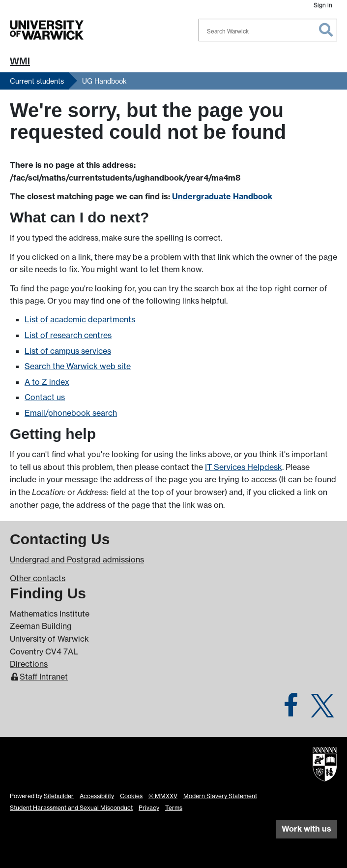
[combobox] (268, 30)
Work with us (306, 829)
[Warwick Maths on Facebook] (291, 711)
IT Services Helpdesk (244, 467)
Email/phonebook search (71, 413)
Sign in (323, 5)
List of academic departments (80, 319)
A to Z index (47, 382)
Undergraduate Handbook (222, 196)
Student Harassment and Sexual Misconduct (71, 808)
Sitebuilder (59, 796)
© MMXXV (163, 796)
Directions (29, 664)
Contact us (45, 397)
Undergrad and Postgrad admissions (77, 559)
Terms (174, 808)
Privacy (149, 808)
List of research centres (68, 335)
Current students (37, 81)
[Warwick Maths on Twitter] (322, 711)
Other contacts (38, 578)
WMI (20, 61)
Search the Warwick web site (78, 366)
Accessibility (97, 796)
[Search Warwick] (268, 30)
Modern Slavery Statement (220, 796)
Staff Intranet (44, 677)
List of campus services (68, 351)
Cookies (131, 796)
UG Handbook (104, 81)
